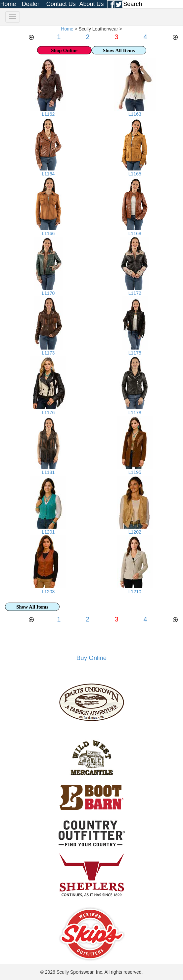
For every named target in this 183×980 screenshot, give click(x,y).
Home (8, 4)
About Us (91, 4)
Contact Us (61, 4)
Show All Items (119, 50)
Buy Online (91, 658)
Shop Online (64, 50)
